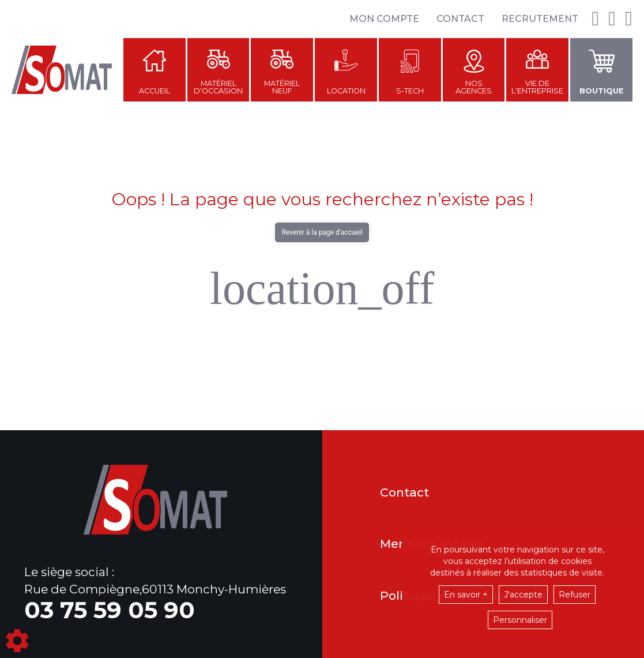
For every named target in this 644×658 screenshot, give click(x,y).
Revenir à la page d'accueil (322, 232)
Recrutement (540, 19)
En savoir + (466, 595)
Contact (460, 19)
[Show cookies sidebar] (17, 641)
